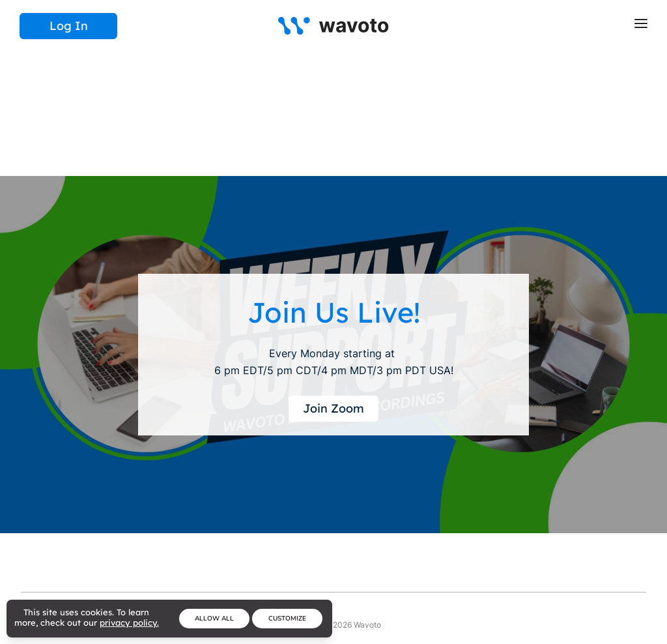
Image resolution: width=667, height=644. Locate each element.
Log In (69, 26)
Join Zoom (333, 408)
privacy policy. (129, 622)
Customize (287, 619)
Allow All (214, 619)
